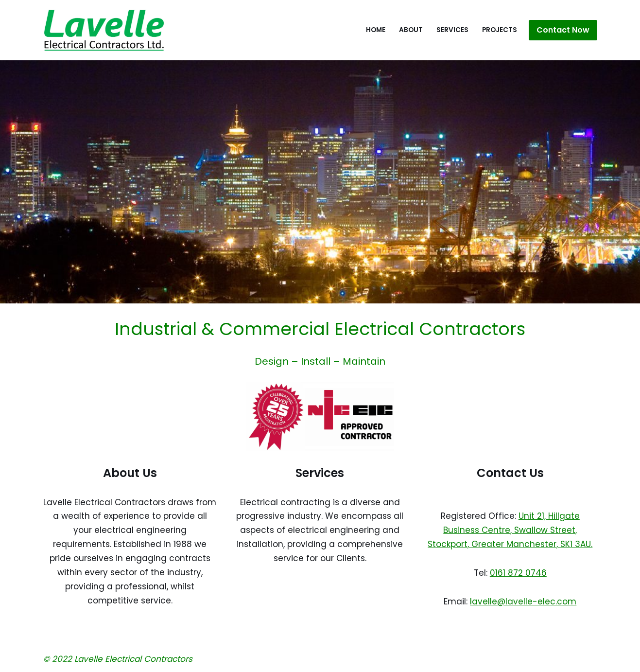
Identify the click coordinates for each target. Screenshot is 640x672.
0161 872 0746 (518, 573)
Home (376, 30)
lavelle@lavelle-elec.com (523, 601)
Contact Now (563, 30)
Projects (500, 30)
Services (452, 30)
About (411, 30)
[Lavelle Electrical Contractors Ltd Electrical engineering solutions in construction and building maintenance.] (104, 30)
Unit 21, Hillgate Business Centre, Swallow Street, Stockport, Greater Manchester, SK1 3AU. (510, 530)
